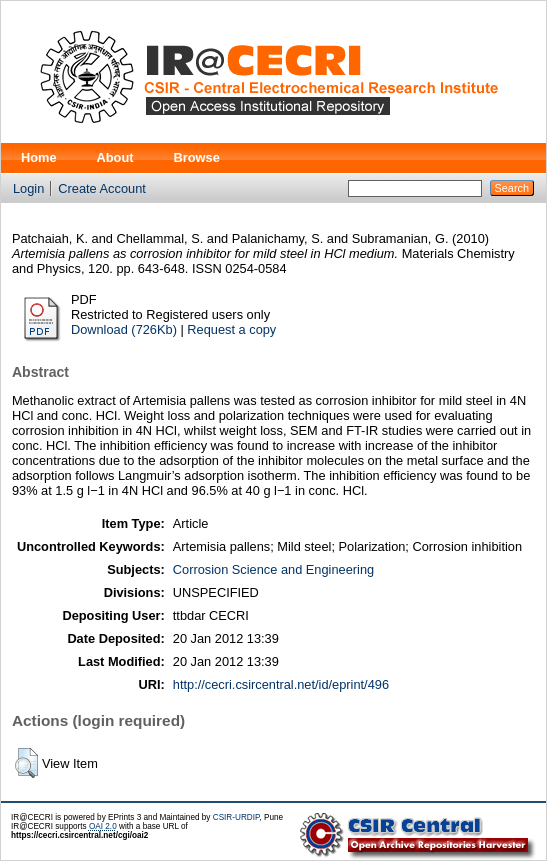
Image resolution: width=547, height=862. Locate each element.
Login (28, 188)
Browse (197, 157)
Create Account (102, 188)
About (115, 157)
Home (39, 157)
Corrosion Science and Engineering (273, 569)
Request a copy (231, 329)
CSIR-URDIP (236, 817)
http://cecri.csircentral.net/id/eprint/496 (281, 684)
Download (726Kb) (124, 329)
